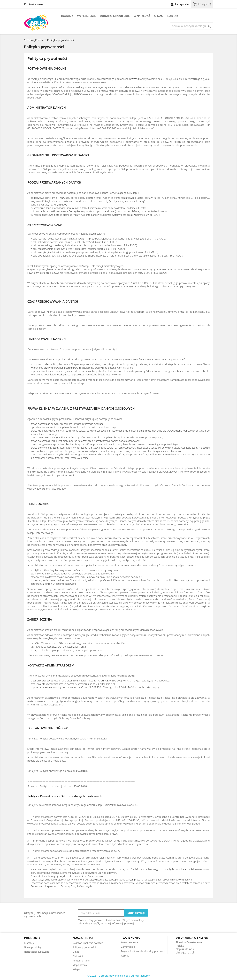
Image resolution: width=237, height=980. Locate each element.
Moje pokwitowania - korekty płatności (143, 951)
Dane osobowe (129, 942)
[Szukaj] (192, 26)
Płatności (78, 956)
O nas (158, 16)
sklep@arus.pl (83, 128)
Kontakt (173, 16)
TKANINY (67, 16)
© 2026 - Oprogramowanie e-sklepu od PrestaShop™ (119, 976)
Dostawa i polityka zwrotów (88, 943)
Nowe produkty (33, 947)
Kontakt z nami (34, 4)
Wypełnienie (86, 16)
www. (135, 79)
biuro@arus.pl (185, 952)
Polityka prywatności (84, 947)
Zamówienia (128, 947)
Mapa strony (80, 965)
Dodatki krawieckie (115, 16)
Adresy (125, 956)
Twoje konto (131, 938)
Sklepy (76, 969)
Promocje (29, 943)
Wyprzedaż (142, 16)
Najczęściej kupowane (37, 952)
